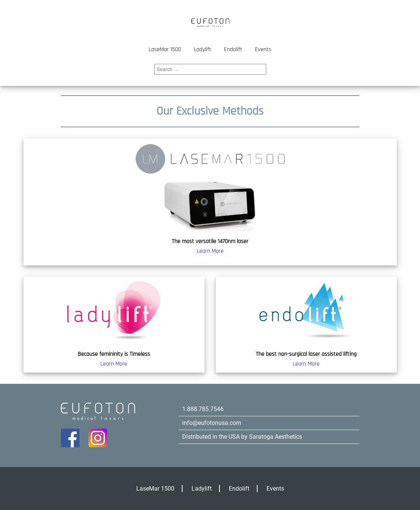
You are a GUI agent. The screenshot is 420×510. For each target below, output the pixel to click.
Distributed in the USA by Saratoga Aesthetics (242, 437)
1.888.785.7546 (203, 409)
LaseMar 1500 (165, 49)
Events (263, 49)
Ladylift (203, 49)
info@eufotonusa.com (212, 423)
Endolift (233, 49)
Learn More (210, 251)
